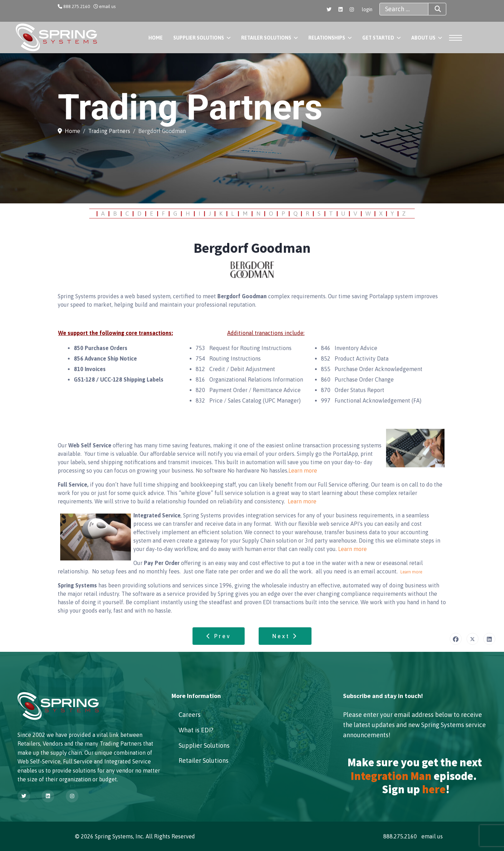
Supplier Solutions (199, 38)
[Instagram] (352, 9)
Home (156, 38)
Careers (190, 715)
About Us (423, 38)
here (434, 789)
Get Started (378, 38)
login (367, 9)
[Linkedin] (341, 9)
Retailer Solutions (266, 38)
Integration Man (391, 776)
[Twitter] (329, 9)
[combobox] (404, 9)
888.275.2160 (77, 6)
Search (432, 9)
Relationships (327, 38)
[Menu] (453, 38)
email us (107, 6)
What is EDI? (196, 730)
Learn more (303, 470)
